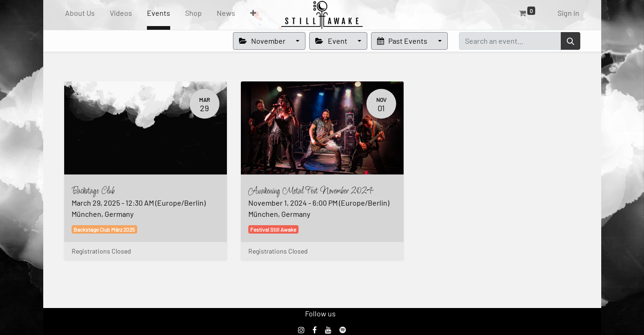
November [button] (263, 41)
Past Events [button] (403, 41)
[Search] (571, 41)
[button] (253, 15)
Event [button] (332, 41)
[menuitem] (80, 15)
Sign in (568, 13)
